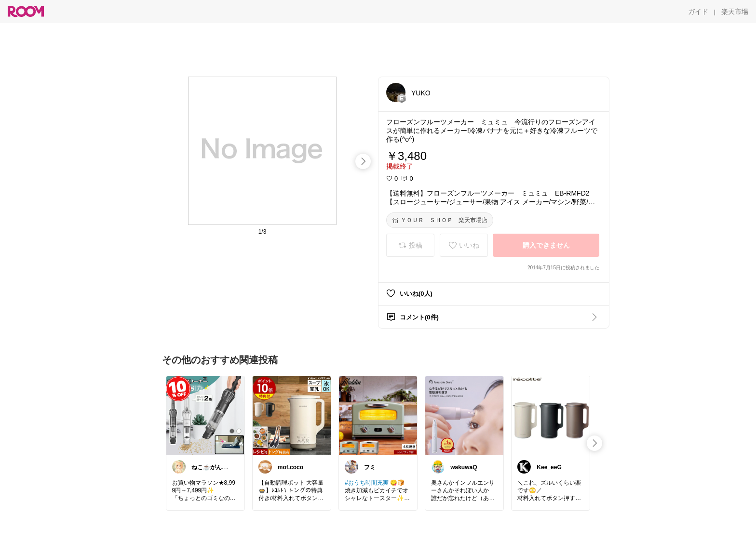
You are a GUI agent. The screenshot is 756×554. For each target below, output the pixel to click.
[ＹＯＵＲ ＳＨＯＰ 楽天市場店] (440, 220)
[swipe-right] (363, 161)
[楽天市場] (735, 12)
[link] (205, 415)
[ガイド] (698, 12)
